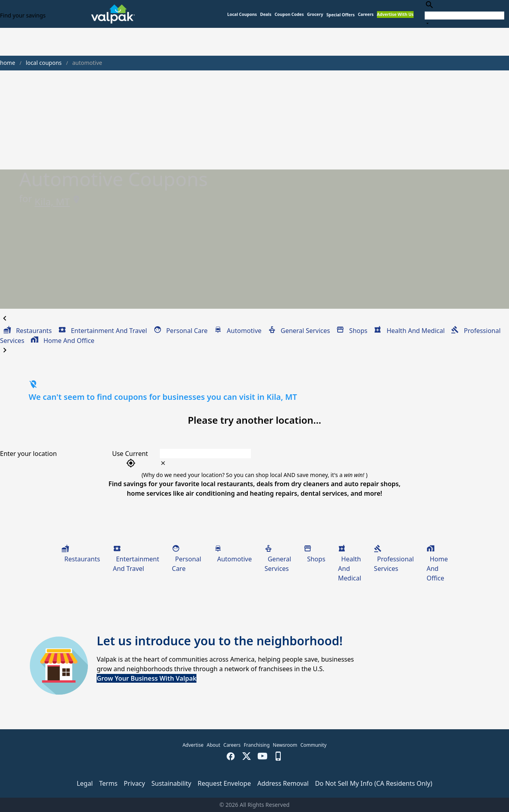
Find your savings (23, 15)
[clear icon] (163, 463)
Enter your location (28, 454)
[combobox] (464, 14)
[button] (341, 15)
